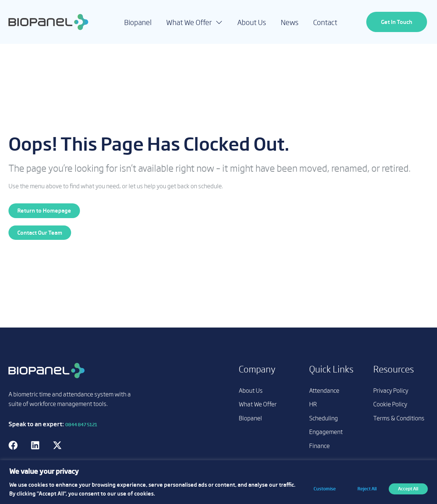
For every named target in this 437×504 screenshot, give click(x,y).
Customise (322, 489)
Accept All (408, 489)
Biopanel (138, 22)
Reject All (365, 489)
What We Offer (194, 22)
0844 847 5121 (81, 424)
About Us (252, 22)
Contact (325, 22)
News (290, 22)
